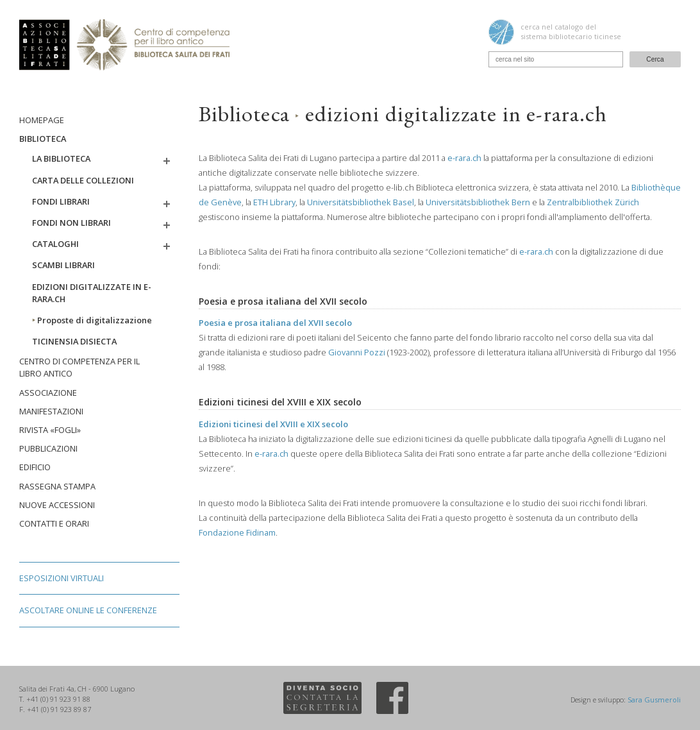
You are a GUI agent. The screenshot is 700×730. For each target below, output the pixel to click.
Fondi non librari (71, 223)
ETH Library (274, 202)
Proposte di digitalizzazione (92, 320)
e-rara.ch (464, 158)
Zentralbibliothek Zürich (593, 202)
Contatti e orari (54, 523)
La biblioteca (61, 158)
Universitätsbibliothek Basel (361, 202)
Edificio (35, 467)
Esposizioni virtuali (62, 578)
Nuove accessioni (57, 505)
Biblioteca (43, 139)
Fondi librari (61, 201)
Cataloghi (55, 244)
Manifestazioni (51, 411)
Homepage (42, 120)
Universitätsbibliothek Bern (478, 202)
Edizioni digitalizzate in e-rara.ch (92, 293)
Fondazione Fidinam (237, 532)
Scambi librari (63, 265)
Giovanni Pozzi (357, 352)
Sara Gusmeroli (654, 700)
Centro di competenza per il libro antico (79, 367)
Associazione (48, 393)
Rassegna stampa (57, 486)
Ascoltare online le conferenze (88, 610)
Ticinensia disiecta (74, 341)
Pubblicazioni (48, 448)
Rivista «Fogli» (50, 430)
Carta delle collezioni (83, 180)
